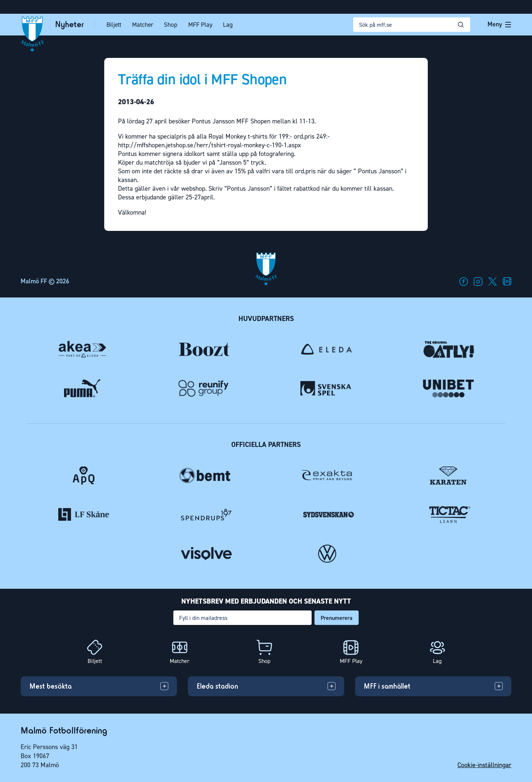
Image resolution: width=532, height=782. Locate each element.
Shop (171, 25)
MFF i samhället (387, 686)
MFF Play (200, 25)
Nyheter (69, 24)
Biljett (114, 25)
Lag (228, 25)
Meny (499, 24)
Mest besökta (50, 686)
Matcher (143, 25)
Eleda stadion (217, 686)
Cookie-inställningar (484, 765)
